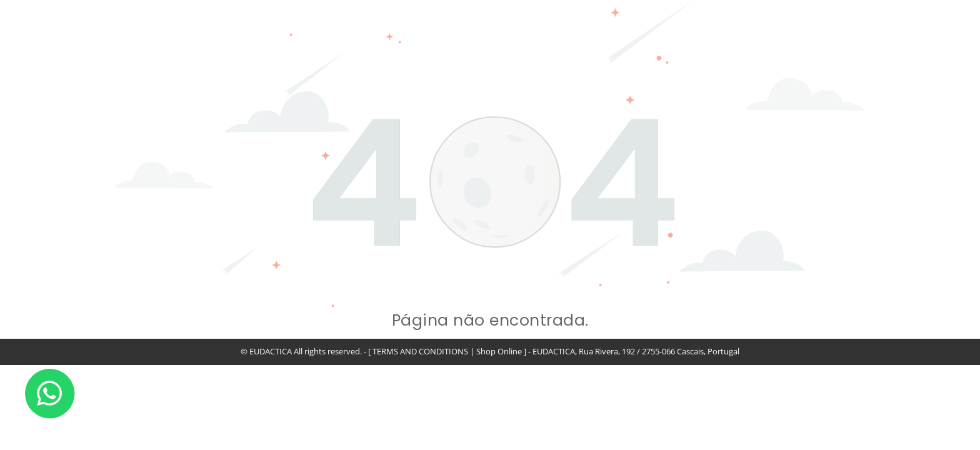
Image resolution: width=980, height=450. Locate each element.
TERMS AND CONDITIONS (420, 351)
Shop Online (499, 351)
